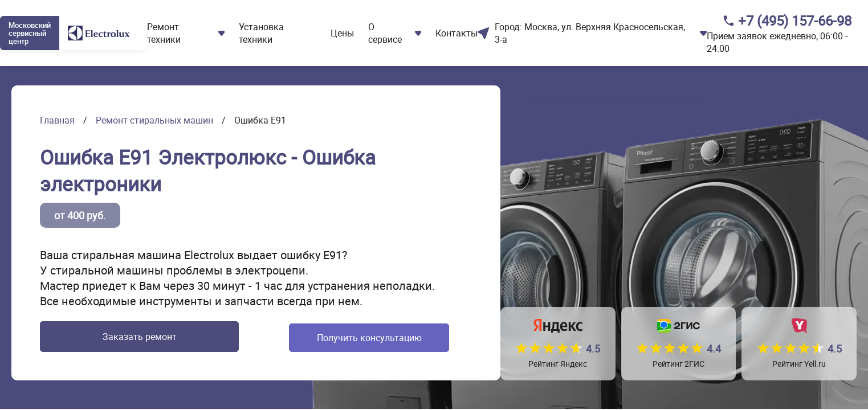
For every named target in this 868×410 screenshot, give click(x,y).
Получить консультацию (351, 338)
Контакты (457, 33)
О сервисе (385, 33)
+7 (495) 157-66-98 (795, 20)
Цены (342, 33)
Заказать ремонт (127, 338)
